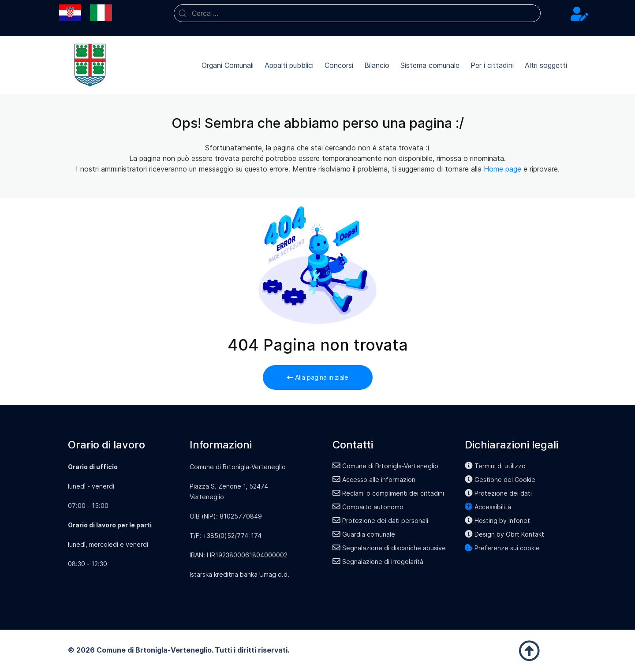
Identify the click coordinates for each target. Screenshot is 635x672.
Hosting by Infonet (497, 521)
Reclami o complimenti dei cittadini (388, 493)
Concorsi (339, 65)
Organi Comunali (228, 65)
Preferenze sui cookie (502, 548)
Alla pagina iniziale (318, 377)
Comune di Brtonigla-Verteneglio (385, 466)
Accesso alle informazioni (375, 480)
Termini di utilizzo (495, 466)
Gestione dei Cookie (500, 480)
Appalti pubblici (289, 65)
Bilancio (377, 65)
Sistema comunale (430, 65)
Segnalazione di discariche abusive (389, 548)
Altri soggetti (546, 65)
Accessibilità (488, 507)
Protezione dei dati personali (380, 521)
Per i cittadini (492, 65)
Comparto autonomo (368, 507)
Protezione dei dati (498, 493)
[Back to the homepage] (90, 65)
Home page (502, 169)
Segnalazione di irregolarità (378, 562)
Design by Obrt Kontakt (504, 534)
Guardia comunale (364, 534)
